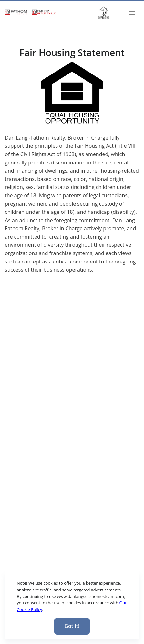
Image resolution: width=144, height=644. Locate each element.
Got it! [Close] (72, 626)
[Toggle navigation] (132, 13)
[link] (30, 12)
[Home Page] (103, 13)
